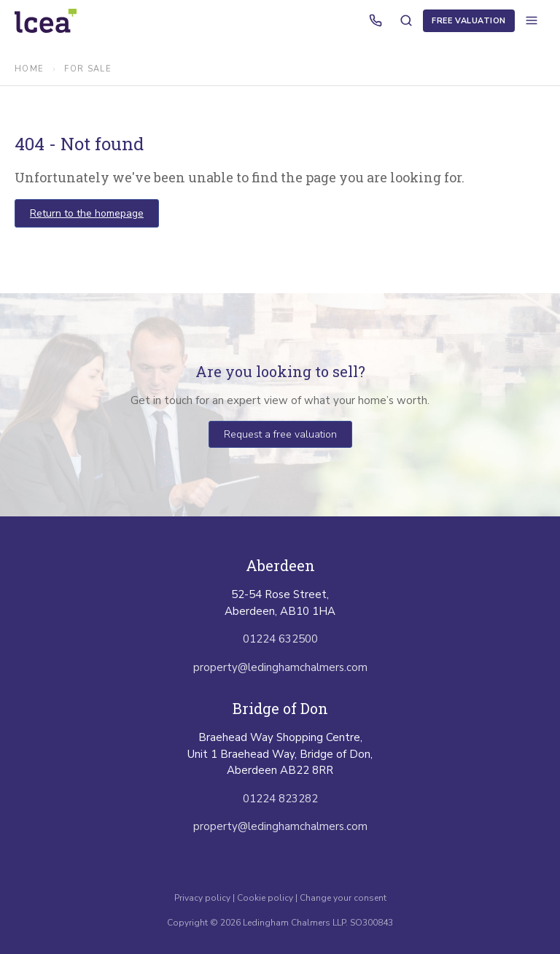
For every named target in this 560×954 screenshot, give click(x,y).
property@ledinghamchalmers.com (280, 667)
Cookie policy (265, 898)
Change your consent (343, 898)
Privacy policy (203, 898)
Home (29, 69)
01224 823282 (280, 799)
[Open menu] (532, 20)
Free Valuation (469, 21)
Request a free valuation (280, 434)
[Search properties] (406, 20)
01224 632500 (280, 639)
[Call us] (376, 20)
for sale (88, 69)
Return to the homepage (87, 213)
